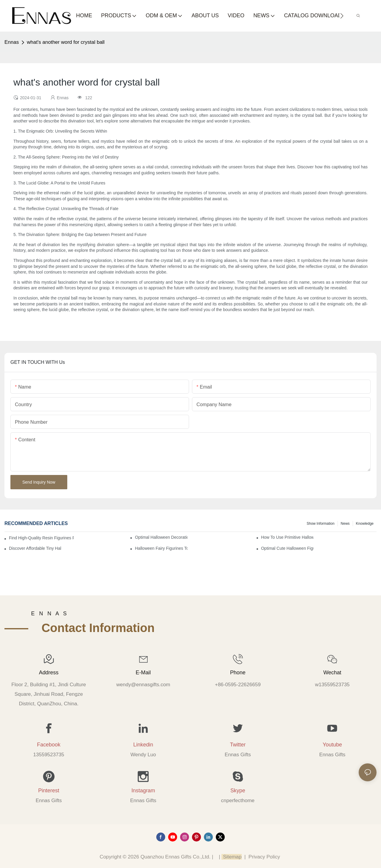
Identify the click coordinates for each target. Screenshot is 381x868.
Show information (320, 524)
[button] (342, 16)
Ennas (12, 42)
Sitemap (231, 857)
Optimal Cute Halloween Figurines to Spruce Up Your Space (287, 548)
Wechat (332, 673)
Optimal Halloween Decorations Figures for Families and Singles (161, 537)
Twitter (238, 745)
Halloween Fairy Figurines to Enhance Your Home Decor (161, 548)
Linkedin (143, 745)
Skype (238, 791)
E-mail (143, 673)
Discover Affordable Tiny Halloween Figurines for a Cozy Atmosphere (35, 548)
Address (49, 673)
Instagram (143, 791)
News (345, 524)
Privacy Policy (264, 857)
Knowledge (365, 524)
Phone (238, 673)
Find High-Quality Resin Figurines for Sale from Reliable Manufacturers (41, 538)
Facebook (49, 745)
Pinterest (49, 791)
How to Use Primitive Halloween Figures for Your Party (287, 537)
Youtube (332, 745)
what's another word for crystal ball (66, 42)
